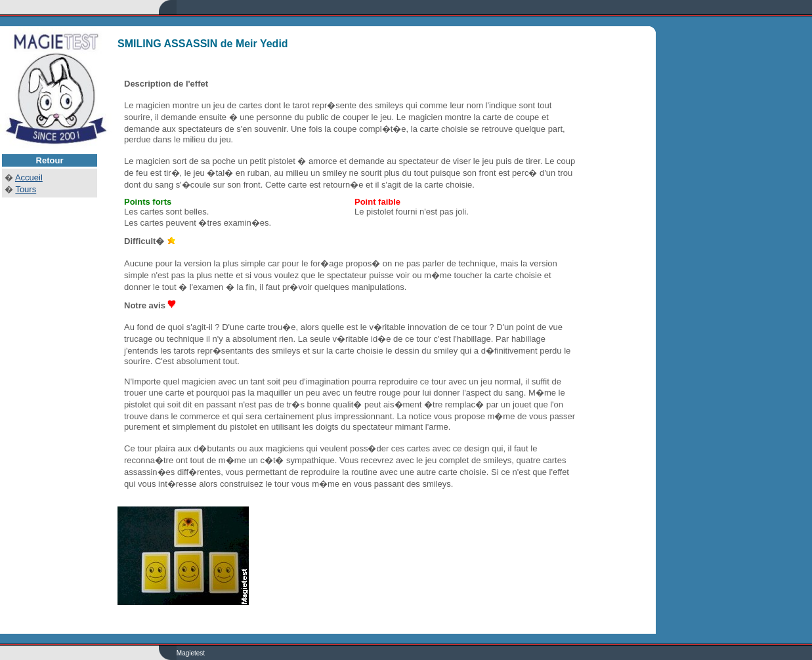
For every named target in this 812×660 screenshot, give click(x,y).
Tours (26, 189)
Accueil (29, 177)
